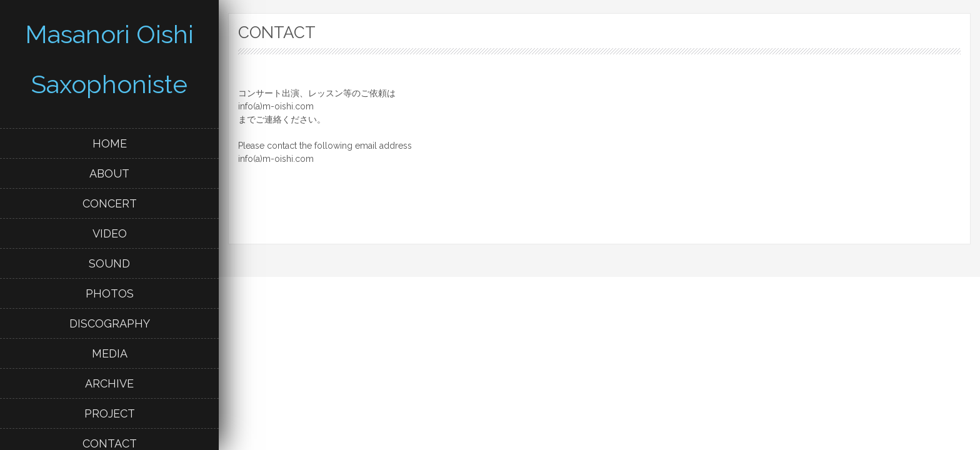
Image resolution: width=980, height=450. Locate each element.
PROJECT (110, 413)
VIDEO (110, 233)
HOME (110, 143)
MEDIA (110, 353)
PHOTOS (110, 293)
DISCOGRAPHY (110, 323)
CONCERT (110, 203)
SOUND (109, 263)
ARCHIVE (109, 383)
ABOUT (109, 173)
